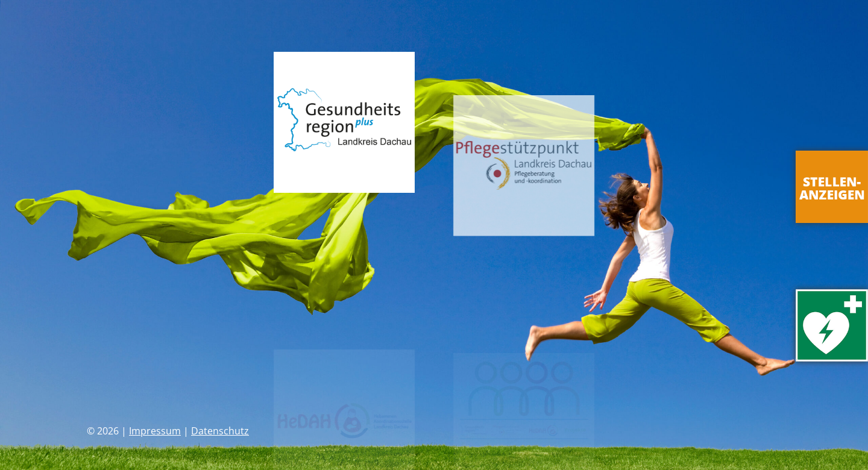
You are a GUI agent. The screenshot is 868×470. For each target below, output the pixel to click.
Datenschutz (220, 431)
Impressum (155, 431)
